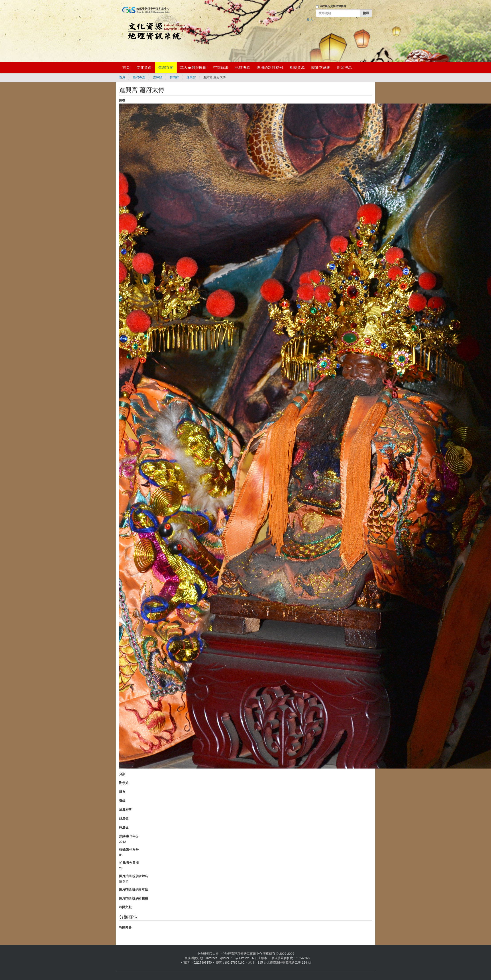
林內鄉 (174, 77)
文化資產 (144, 67)
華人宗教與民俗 (193, 67)
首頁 (126, 67)
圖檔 (122, 100)
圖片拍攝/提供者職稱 (134, 898)
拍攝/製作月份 (129, 849)
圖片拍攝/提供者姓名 (134, 876)
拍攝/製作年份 (129, 836)
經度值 (124, 818)
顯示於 (124, 783)
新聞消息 (344, 67)
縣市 (122, 792)
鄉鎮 (122, 801)
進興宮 (191, 77)
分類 (122, 774)
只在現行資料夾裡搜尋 (333, 6)
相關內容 (125, 927)
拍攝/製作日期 (129, 863)
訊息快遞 (242, 67)
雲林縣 (157, 77)
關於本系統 (321, 67)
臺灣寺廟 (166, 67)
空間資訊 (221, 67)
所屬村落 (125, 810)
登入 (310, 19)
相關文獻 (125, 907)
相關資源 (297, 67)
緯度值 (124, 827)
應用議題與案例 (270, 67)
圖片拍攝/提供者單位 (134, 889)
